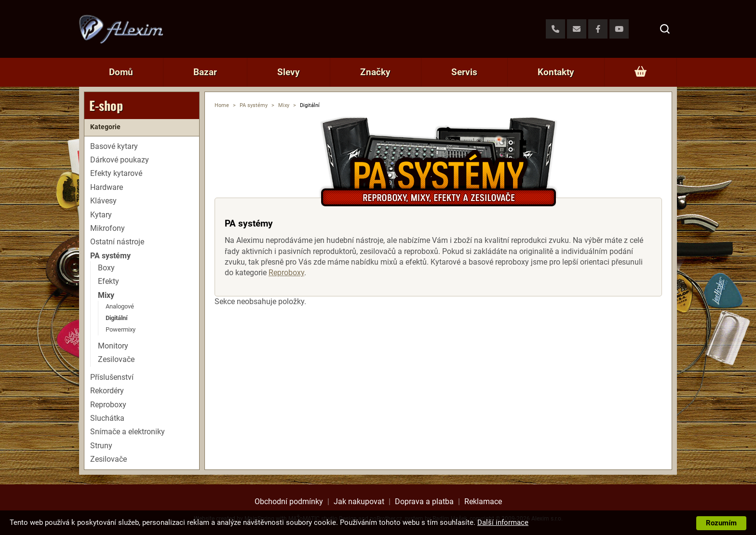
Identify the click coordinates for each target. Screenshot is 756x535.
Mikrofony (108, 228)
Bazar (205, 72)
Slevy (289, 72)
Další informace (503, 522)
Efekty (108, 281)
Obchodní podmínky (289, 502)
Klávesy (103, 201)
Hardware (107, 187)
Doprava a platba (424, 502)
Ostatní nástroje (117, 242)
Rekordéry (107, 391)
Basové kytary (114, 146)
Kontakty (556, 72)
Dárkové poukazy (120, 160)
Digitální (117, 318)
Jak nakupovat (359, 502)
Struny (101, 446)
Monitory (113, 346)
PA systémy (254, 105)
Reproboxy (286, 273)
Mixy (284, 105)
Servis (464, 72)
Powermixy (121, 329)
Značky (375, 72)
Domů (121, 72)
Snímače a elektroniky (128, 432)
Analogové (120, 306)
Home (222, 105)
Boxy (106, 268)
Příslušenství (112, 377)
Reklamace (483, 502)
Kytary (101, 215)
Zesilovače (116, 359)
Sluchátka (107, 418)
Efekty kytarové (116, 173)
